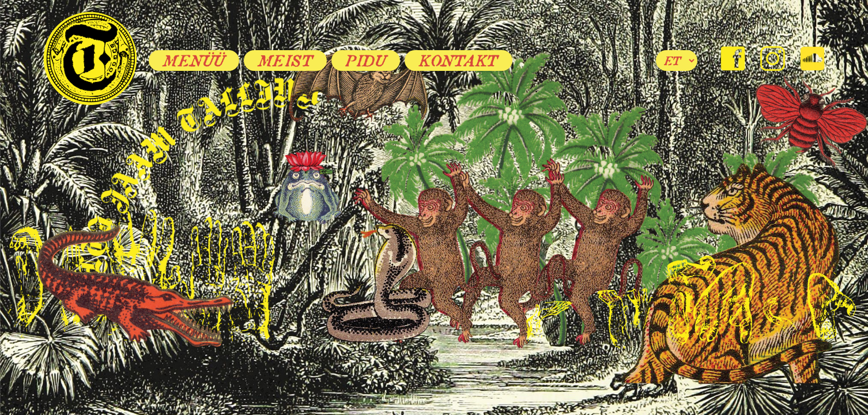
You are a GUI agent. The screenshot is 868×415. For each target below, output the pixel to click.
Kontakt (458, 61)
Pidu (366, 61)
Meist (286, 61)
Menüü (194, 61)
